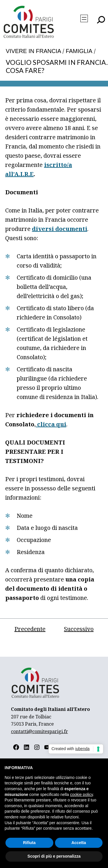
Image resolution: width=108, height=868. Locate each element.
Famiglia (79, 51)
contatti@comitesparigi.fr (39, 731)
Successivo (79, 629)
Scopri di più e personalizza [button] (54, 856)
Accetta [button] (79, 843)
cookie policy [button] (81, 794)
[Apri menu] (84, 18)
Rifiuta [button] (29, 843)
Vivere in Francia (33, 51)
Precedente (30, 629)
